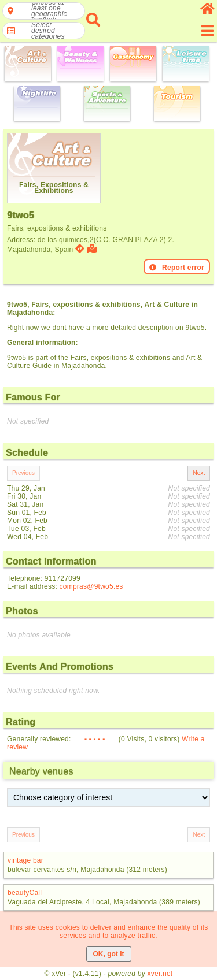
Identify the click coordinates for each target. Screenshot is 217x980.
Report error (177, 268)
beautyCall (25, 893)
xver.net (160, 974)
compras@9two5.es (91, 586)
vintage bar (25, 860)
